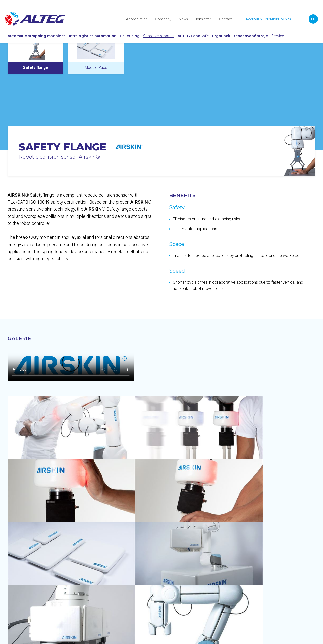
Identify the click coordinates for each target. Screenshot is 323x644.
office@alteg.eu (262, 574)
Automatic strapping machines (27, 30)
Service (299, 30)
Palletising (134, 30)
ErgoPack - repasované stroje (253, 30)
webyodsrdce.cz (304, 639)
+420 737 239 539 (264, 564)
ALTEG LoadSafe (202, 30)
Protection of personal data (24, 639)
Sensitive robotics (162, 30)
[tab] (35, 88)
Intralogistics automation (83, 30)
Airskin (23, 54)
